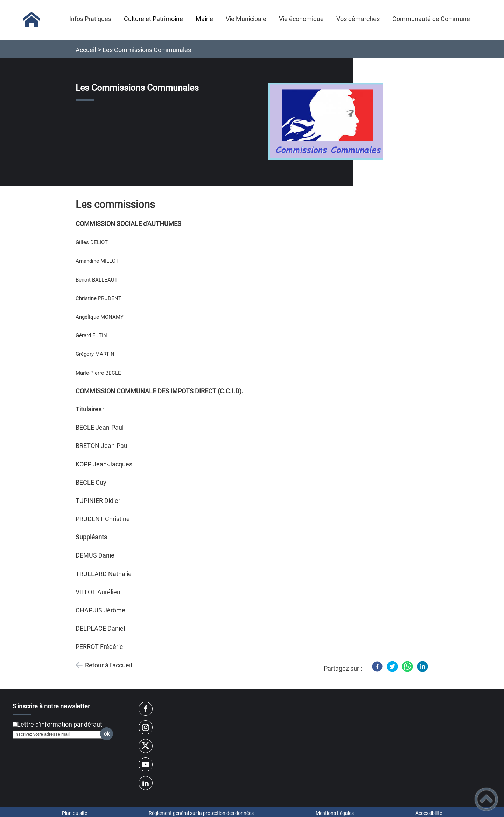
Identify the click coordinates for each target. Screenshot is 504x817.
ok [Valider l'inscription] (107, 734)
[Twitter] (392, 666)
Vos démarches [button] (358, 19)
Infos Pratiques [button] (90, 19)
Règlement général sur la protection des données (201, 813)
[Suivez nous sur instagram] (146, 727)
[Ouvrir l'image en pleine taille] (329, 122)
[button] (486, 799)
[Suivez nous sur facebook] (146, 709)
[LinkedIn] (422, 666)
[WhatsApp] (407, 666)
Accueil (86, 50)
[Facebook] (377, 666)
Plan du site (75, 813)
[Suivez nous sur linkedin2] (146, 783)
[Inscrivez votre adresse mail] (60, 734)
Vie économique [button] (301, 19)
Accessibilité (429, 813)
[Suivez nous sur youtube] (146, 764)
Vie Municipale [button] (246, 19)
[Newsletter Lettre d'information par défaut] (15, 724)
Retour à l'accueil (108, 665)
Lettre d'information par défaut (60, 724)
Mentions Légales (335, 813)
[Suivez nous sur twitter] (146, 746)
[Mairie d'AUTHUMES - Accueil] (31, 20)
